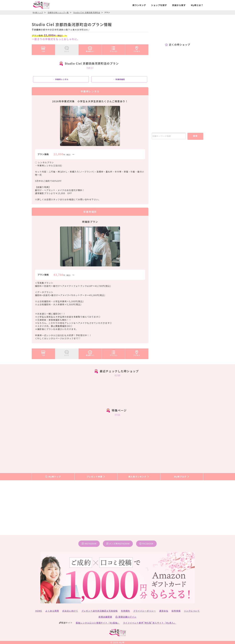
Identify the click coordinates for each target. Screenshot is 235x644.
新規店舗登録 (105, 617)
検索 (195, 136)
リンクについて (192, 611)
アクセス (137, 48)
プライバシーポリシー (145, 611)
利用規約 (125, 611)
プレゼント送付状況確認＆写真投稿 (100, 611)
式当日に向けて (70, 611)
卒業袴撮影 (119, 79)
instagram (89, 544)
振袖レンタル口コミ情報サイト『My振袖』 (98, 623)
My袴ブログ (182, 477)
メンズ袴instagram (118, 544)
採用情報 (176, 611)
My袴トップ (53, 477)
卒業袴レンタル (61, 79)
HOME (39, 611)
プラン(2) (114, 48)
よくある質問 (52, 611)
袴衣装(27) (90, 48)
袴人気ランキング (139, 477)
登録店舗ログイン (126, 617)
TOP (43, 48)
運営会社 (164, 611)
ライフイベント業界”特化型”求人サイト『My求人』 (149, 623)
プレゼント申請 (96, 477)
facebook (146, 544)
